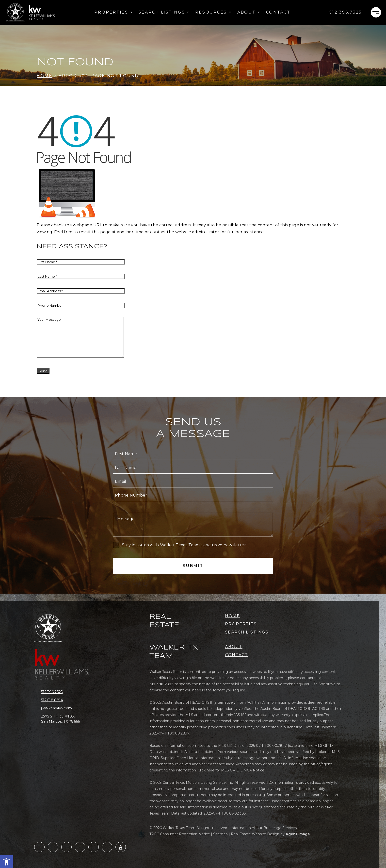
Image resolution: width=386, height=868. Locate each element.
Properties (113, 12)
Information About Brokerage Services (264, 828)
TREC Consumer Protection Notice (180, 834)
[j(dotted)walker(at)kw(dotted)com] (64, 708)
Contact (278, 12)
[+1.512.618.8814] (64, 700)
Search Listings (164, 12)
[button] (6, 862)
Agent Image (298, 834)
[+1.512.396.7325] (346, 12)
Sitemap (220, 834)
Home (233, 616)
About (249, 12)
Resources (213, 12)
